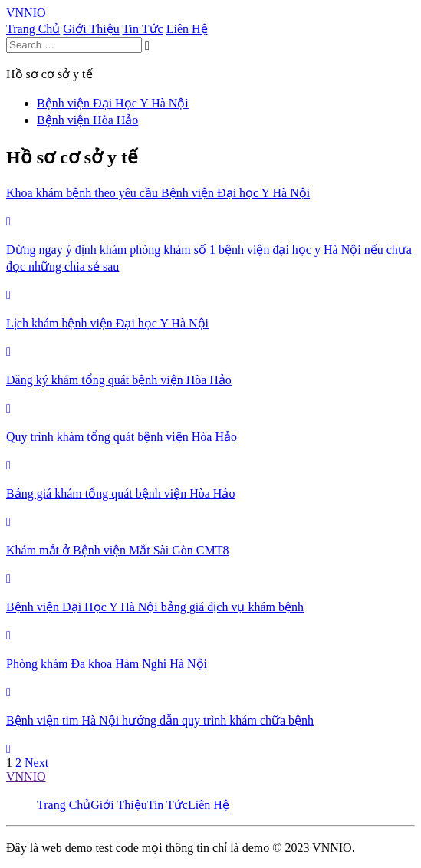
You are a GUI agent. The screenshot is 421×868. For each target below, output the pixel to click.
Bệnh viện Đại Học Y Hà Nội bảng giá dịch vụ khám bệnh (155, 607)
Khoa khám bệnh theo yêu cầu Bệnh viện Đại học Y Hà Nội (158, 193)
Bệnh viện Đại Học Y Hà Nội (113, 103)
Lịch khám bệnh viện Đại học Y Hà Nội (107, 323)
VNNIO (26, 776)
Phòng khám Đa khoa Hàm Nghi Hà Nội (107, 664)
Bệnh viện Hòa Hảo (87, 120)
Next (36, 763)
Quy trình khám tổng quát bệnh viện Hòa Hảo (122, 437)
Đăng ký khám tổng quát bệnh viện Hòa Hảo (119, 380)
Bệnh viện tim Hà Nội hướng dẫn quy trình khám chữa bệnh (160, 720)
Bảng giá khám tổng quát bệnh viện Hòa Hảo (120, 493)
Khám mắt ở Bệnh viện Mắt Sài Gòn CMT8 (117, 550)
